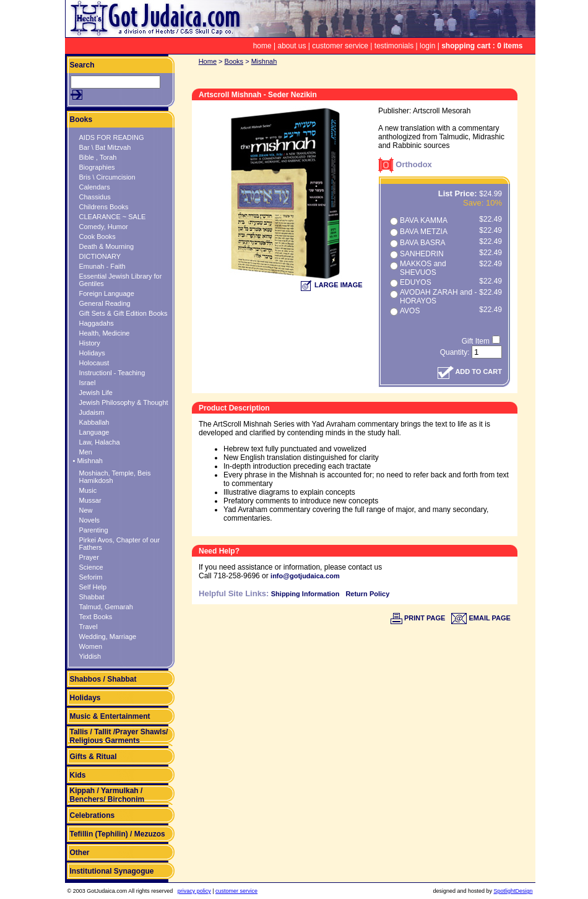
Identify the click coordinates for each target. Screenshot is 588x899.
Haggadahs (97, 323)
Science (91, 567)
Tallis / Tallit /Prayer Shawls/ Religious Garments (119, 736)
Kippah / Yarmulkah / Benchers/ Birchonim (107, 795)
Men (86, 452)
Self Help (93, 587)
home (262, 46)
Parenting (94, 530)
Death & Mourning (107, 246)
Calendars (95, 187)
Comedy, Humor (104, 227)
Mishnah (264, 61)
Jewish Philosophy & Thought (124, 402)
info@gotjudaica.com (305, 576)
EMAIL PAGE (481, 618)
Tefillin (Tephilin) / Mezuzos (118, 834)
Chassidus (95, 197)
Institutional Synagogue (112, 871)
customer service (340, 46)
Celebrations (93, 815)
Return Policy (367, 594)
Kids (78, 775)
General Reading (105, 303)
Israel (88, 383)
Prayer (89, 557)
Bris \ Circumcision (107, 177)
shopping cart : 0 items (482, 46)
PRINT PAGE (418, 618)
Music (88, 490)
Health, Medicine (105, 333)
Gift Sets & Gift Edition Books (123, 313)
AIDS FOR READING (112, 137)
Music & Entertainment (110, 716)
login (427, 46)
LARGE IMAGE (332, 285)
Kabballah (94, 422)
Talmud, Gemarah (106, 607)
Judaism (92, 412)
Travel (89, 627)
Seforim (91, 577)
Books (81, 119)
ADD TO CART (470, 371)
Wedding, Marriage (108, 636)
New (86, 510)
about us (292, 46)
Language (94, 432)
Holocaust (94, 363)
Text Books (96, 617)
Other (80, 853)
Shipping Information (305, 594)
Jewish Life (96, 393)
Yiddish (90, 656)
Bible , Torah (98, 157)
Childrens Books (104, 207)
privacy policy (194, 891)
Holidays (92, 353)
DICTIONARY (100, 256)
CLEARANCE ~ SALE (113, 217)
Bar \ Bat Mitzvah (105, 147)
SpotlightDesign (513, 891)
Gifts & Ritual (93, 757)
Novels (90, 520)
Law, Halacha (100, 442)
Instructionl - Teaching (112, 373)
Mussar (90, 500)
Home (208, 61)
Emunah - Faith (102, 266)
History (90, 343)
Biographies (97, 167)
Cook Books (97, 237)
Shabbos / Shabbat (103, 679)
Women (91, 646)
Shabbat (92, 597)
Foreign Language (107, 293)
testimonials (394, 46)
